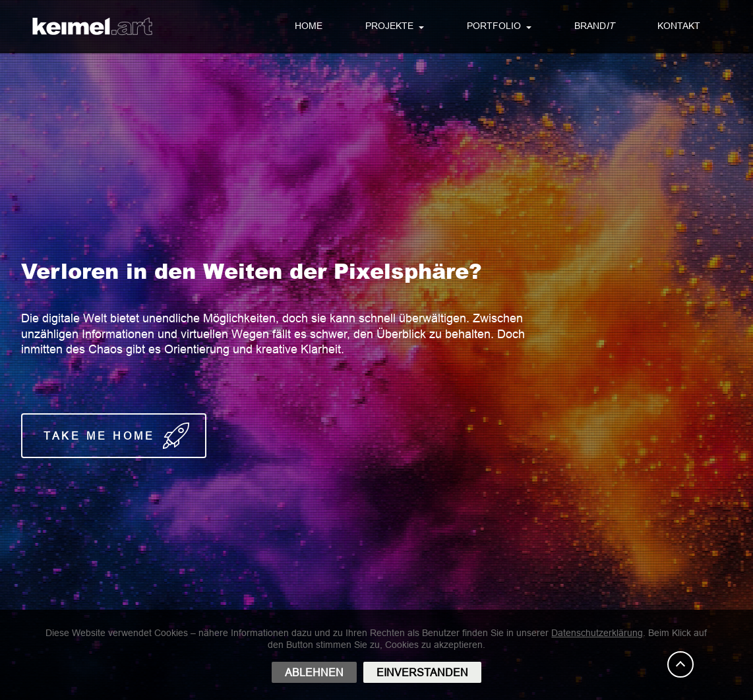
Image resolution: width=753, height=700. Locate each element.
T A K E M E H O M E (114, 436)
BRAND (594, 26)
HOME (309, 26)
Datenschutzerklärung (597, 633)
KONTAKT (679, 26)
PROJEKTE (389, 26)
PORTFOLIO (494, 26)
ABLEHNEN (314, 672)
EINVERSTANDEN (422, 672)
